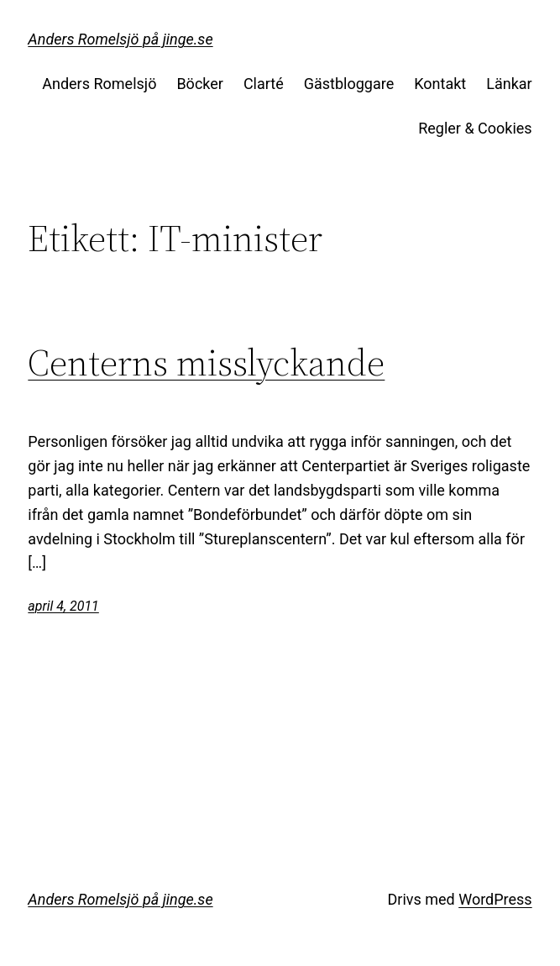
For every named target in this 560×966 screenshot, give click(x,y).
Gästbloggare (349, 84)
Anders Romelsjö (99, 84)
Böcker (200, 84)
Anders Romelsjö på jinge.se (120, 39)
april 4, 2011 (63, 606)
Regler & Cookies (475, 128)
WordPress (495, 899)
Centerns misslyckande (206, 363)
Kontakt (440, 84)
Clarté (264, 84)
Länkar (509, 84)
